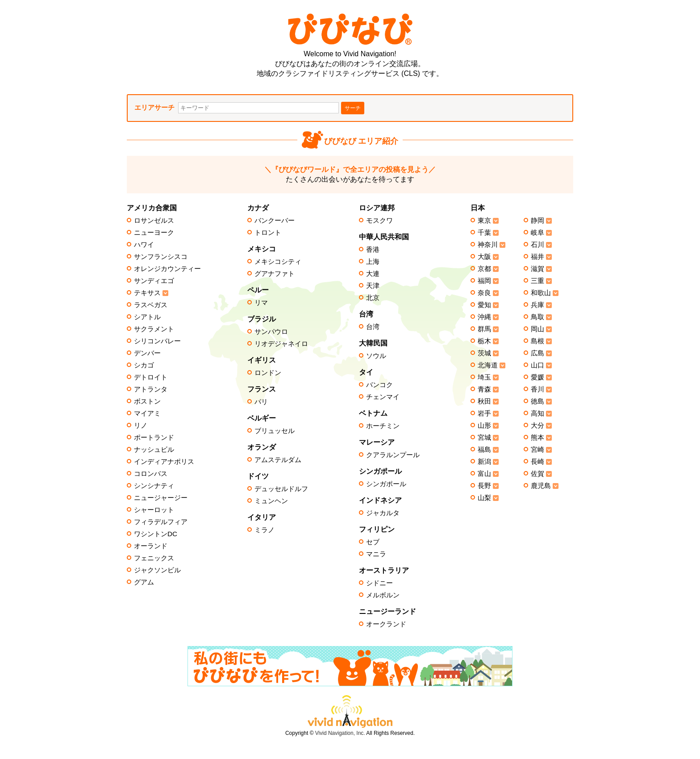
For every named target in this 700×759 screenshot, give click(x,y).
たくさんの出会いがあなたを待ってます (350, 174)
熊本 (537, 438)
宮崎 (537, 450)
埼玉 (484, 377)
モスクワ (379, 221)
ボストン (147, 401)
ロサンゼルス (154, 221)
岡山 (537, 329)
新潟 (484, 462)
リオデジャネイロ (281, 344)
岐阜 (537, 233)
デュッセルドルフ (281, 489)
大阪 (484, 257)
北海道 (488, 365)
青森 (484, 389)
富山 (484, 474)
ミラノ (265, 530)
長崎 (537, 462)
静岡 (537, 221)
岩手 (484, 413)
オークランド (386, 624)
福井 (537, 257)
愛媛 (537, 377)
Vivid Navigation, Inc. (340, 733)
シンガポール (386, 484)
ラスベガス (151, 305)
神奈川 (488, 245)
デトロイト (151, 377)
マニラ (376, 554)
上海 (373, 262)
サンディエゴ (154, 281)
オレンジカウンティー (167, 269)
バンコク (379, 385)
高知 (537, 413)
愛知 (484, 305)
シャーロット (154, 510)
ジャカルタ (383, 513)
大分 (537, 425)
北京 (373, 298)
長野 (484, 486)
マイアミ (147, 413)
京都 (484, 269)
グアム (144, 582)
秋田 (484, 401)
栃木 (484, 341)
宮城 (484, 438)
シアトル (147, 317)
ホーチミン (383, 426)
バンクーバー (275, 221)
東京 (484, 221)
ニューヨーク (154, 233)
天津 (373, 286)
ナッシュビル (154, 450)
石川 (537, 245)
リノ (141, 425)
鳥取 (537, 317)
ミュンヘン (271, 501)
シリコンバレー (157, 341)
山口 (537, 365)
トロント (268, 233)
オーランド (151, 546)
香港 (373, 250)
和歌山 (541, 293)
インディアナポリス (164, 462)
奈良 (484, 293)
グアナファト (275, 274)
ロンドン (268, 373)
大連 (373, 274)
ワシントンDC (156, 534)
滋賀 (537, 269)
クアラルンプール (393, 455)
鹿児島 (541, 486)
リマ (261, 303)
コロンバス (151, 474)
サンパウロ (271, 332)
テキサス (147, 293)
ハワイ (144, 245)
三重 (537, 281)
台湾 (373, 327)
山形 (484, 425)
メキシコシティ (278, 262)
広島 (537, 353)
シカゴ (144, 365)
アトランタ (151, 389)
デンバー (147, 353)
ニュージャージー (161, 498)
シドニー (379, 583)
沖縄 (484, 317)
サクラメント (154, 329)
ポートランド (154, 438)
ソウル (376, 356)
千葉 (484, 233)
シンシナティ (154, 486)
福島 (484, 450)
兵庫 (537, 305)
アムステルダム (278, 460)
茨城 (484, 353)
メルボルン (383, 595)
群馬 (484, 329)
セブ (373, 542)
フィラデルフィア (161, 522)
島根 (537, 341)
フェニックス (154, 558)
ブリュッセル (275, 431)
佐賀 (537, 474)
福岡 (484, 281)
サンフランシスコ (161, 257)
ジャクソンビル (157, 570)
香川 (537, 389)
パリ (261, 402)
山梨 (484, 498)
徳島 (537, 401)
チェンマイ (383, 397)
